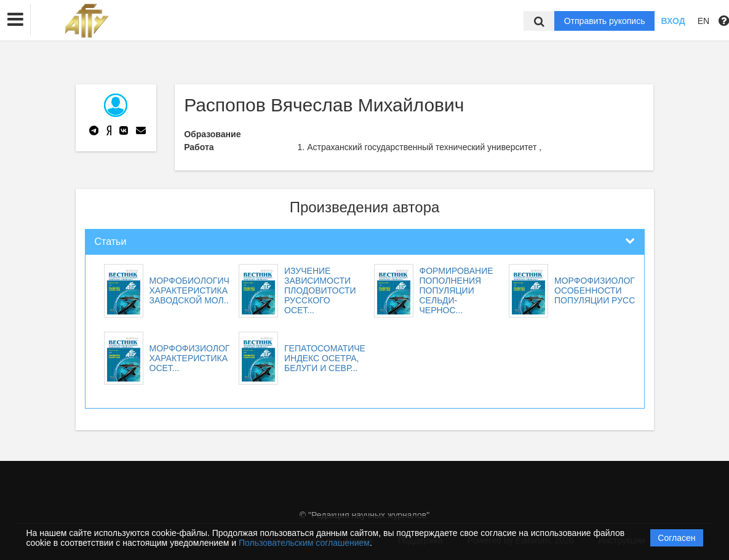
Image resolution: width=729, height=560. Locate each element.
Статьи (111, 242)
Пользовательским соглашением (304, 543)
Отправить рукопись (605, 21)
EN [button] (703, 21)
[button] (15, 20)
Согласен (676, 538)
